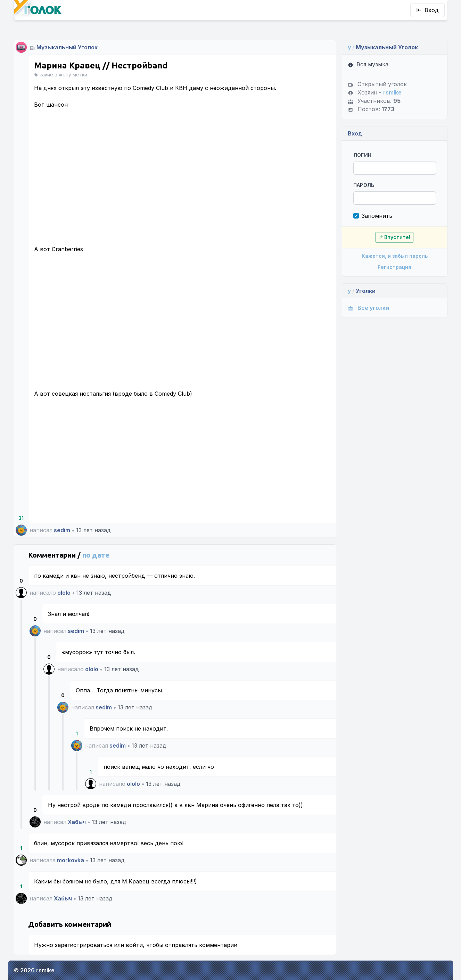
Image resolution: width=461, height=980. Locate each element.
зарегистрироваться (84, 945)
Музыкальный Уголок (67, 47)
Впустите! (394, 237)
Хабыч (77, 822)
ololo (64, 593)
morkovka (71, 860)
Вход (427, 10)
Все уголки (368, 308)
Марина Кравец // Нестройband (101, 65)
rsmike (392, 92)
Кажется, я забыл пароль (395, 256)
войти (134, 945)
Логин (363, 155)
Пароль (364, 185)
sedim (62, 530)
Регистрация (394, 267)
